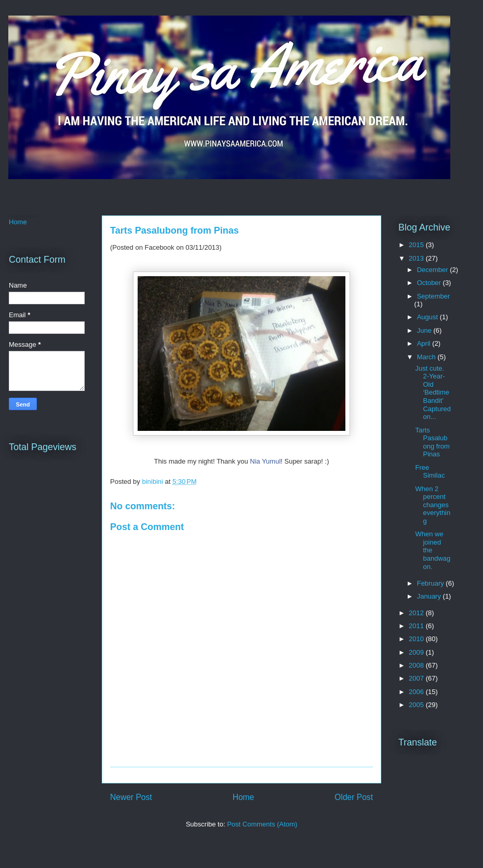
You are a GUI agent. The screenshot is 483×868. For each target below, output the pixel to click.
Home (244, 797)
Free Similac (430, 472)
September (434, 296)
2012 (417, 613)
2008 (417, 665)
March (427, 357)
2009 (417, 652)
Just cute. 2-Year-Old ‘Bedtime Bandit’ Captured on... (433, 393)
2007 (417, 678)
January (430, 596)
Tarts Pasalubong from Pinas (432, 442)
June (425, 330)
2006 (417, 692)
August (428, 317)
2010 (417, 639)
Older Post (354, 797)
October (430, 283)
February (432, 583)
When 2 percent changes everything (433, 505)
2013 (417, 258)
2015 (417, 245)
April (425, 343)
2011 (417, 626)
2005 (417, 705)
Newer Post (131, 797)
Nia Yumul (265, 461)
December (434, 270)
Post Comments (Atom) (262, 824)
